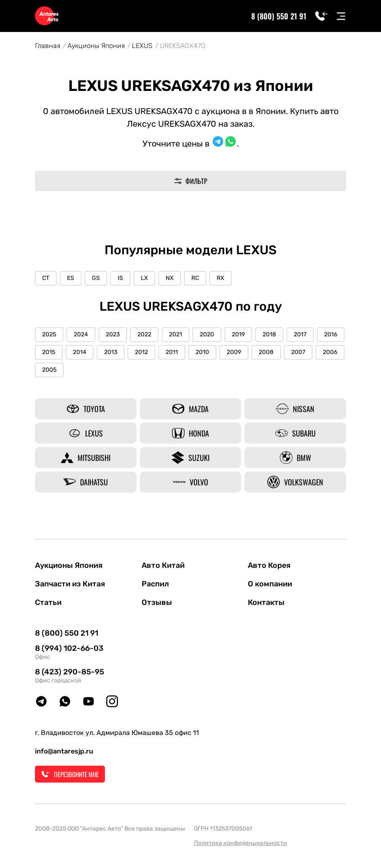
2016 (331, 334)
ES (71, 278)
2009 (234, 352)
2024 (81, 334)
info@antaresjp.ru (64, 751)
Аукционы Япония (96, 46)
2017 (300, 334)
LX (144, 278)
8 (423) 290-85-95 (70, 672)
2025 (49, 334)
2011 (172, 352)
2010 (202, 352)
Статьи (48, 602)
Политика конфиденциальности (240, 843)
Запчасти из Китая (70, 584)
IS (120, 278)
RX (220, 278)
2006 (330, 352)
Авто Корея (269, 565)
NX (170, 278)
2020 (207, 334)
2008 (266, 352)
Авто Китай (163, 565)
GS (96, 278)
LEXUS (142, 46)
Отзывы (157, 602)
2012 (141, 352)
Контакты (266, 602)
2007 (298, 352)
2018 (269, 334)
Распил (155, 584)
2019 (238, 334)
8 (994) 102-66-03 (69, 648)
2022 (144, 334)
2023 (113, 334)
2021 (176, 334)
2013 (111, 352)
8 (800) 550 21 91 (279, 16)
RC (195, 278)
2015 (49, 352)
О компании (270, 584)
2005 (49, 370)
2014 (80, 352)
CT (46, 278)
